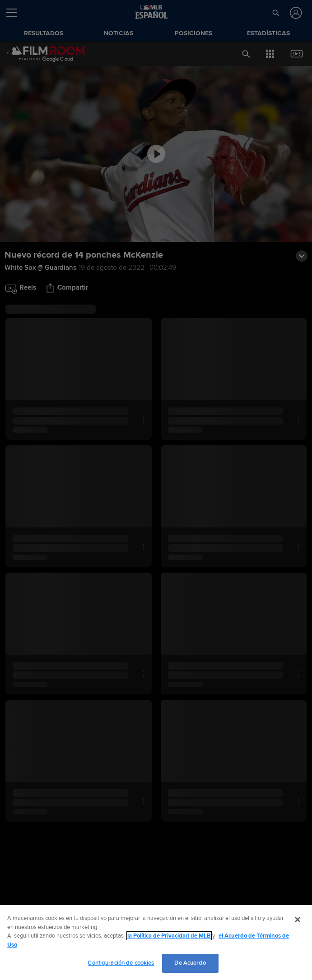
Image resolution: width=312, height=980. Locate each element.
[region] (156, 943)
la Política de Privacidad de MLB (169, 936)
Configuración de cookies (121, 963)
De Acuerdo (190, 963)
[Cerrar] (298, 920)
